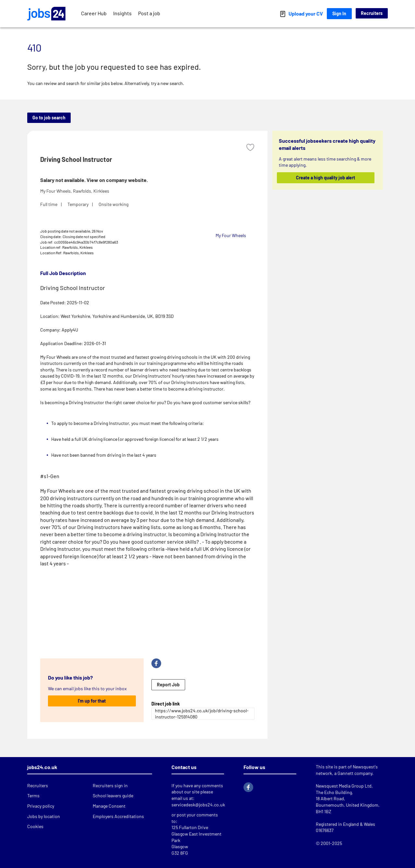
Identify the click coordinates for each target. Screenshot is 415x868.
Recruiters (372, 13)
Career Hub (94, 13)
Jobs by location (44, 816)
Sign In (339, 13)
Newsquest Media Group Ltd (344, 786)
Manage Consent (109, 806)
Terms (33, 796)
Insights (122, 13)
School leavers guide (113, 796)
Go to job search (49, 118)
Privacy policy (41, 806)
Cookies (35, 826)
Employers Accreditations (118, 816)
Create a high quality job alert (326, 178)
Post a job (149, 13)
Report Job (168, 685)
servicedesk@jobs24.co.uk (198, 805)
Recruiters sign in (110, 785)
